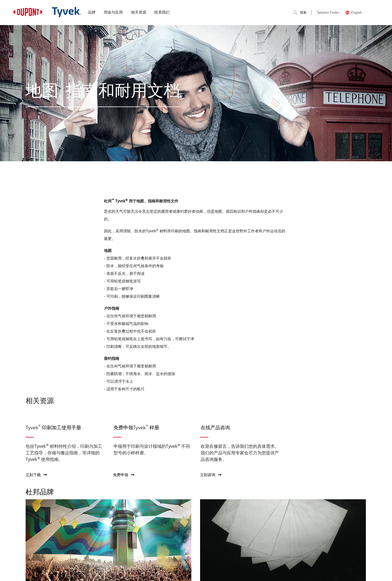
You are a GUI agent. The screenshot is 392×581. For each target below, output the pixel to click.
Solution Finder (328, 13)
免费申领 (124, 475)
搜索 (300, 13)
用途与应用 (113, 13)
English (356, 13)
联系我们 (162, 13)
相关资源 (139, 13)
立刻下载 (36, 475)
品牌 (92, 13)
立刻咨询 (211, 475)
